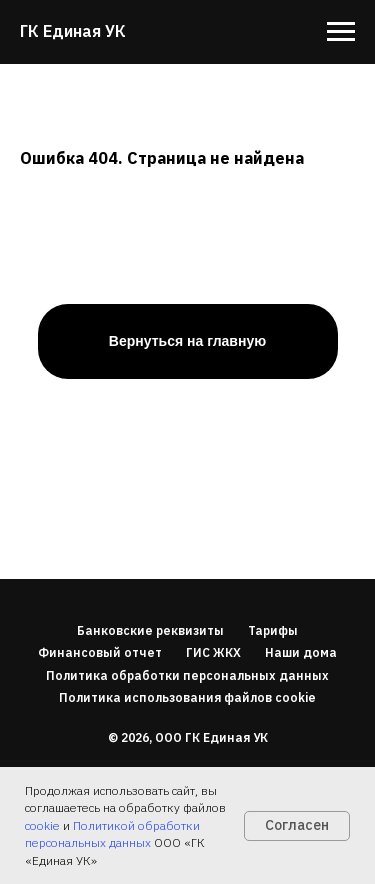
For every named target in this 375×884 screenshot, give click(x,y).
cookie (42, 825)
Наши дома (301, 652)
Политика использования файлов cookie (187, 697)
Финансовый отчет (100, 652)
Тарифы (273, 630)
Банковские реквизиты (150, 630)
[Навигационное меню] (341, 32)
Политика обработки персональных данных (187, 675)
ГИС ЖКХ (213, 652)
